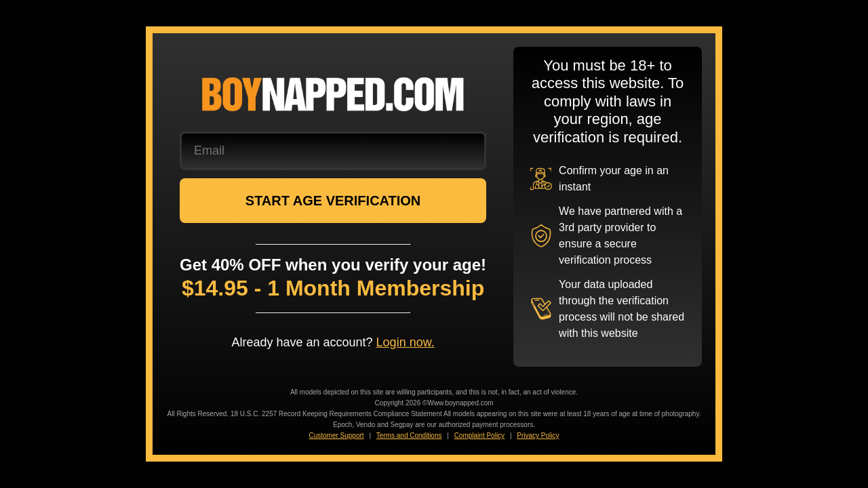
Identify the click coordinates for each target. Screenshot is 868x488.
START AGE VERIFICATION (333, 201)
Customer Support (336, 435)
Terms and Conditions (409, 435)
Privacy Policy (538, 435)
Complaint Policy (479, 435)
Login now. (406, 342)
